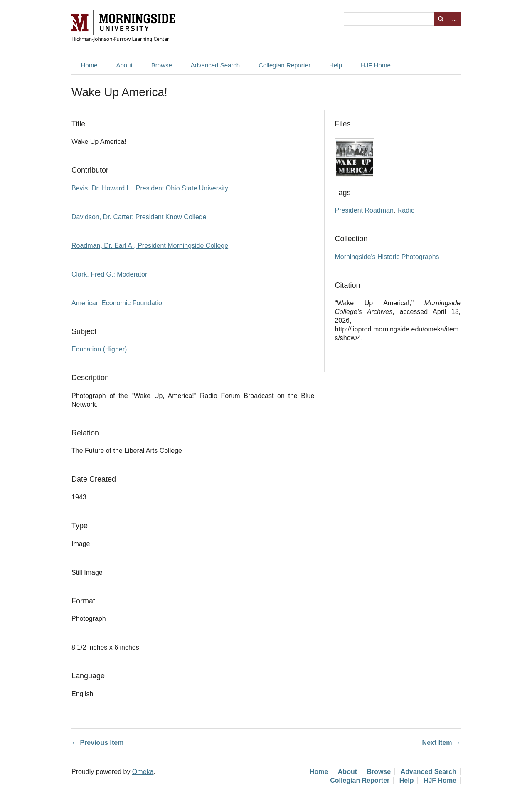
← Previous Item (97, 743)
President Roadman (364, 210)
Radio (406, 210)
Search (441, 19)
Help (336, 65)
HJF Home (376, 65)
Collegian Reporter (284, 65)
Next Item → (441, 743)
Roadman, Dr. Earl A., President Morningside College (150, 246)
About (124, 65)
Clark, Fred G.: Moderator (109, 274)
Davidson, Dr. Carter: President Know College (139, 217)
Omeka (143, 772)
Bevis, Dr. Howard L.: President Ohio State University (150, 188)
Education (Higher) (99, 349)
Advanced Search (215, 65)
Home (89, 65)
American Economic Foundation (119, 303)
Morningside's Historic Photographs (387, 257)
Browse (162, 65)
